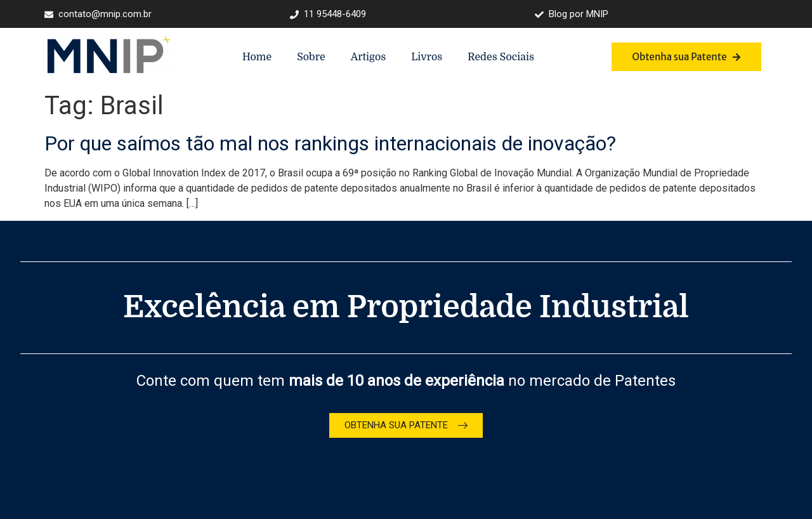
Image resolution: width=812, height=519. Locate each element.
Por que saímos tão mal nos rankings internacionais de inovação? (330, 143)
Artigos (369, 57)
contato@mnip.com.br (98, 14)
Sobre (311, 57)
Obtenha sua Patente (686, 57)
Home (257, 57)
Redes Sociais (501, 57)
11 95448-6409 (328, 14)
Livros (427, 57)
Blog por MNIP (572, 14)
